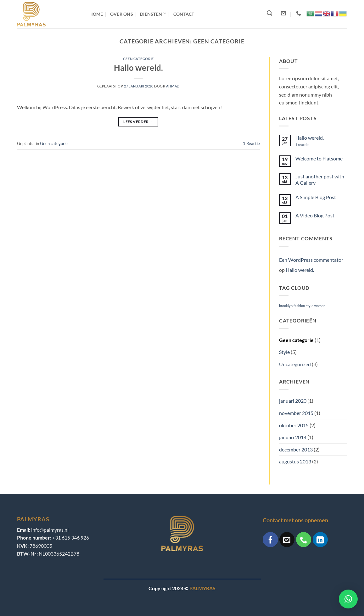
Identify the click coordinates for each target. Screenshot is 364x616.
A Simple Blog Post (316, 197)
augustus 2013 (295, 461)
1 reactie (307, 145)
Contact (184, 14)
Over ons (122, 14)
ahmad (173, 86)
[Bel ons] (304, 540)
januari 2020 (293, 401)
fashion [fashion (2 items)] (299, 306)
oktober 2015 (294, 425)
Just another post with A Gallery (320, 179)
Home (96, 14)
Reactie (251, 143)
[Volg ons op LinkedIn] (320, 540)
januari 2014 (293, 437)
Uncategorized (295, 364)
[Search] (269, 14)
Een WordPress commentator (311, 260)
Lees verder (138, 122)
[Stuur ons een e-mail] (287, 540)
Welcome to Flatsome (319, 158)
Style (284, 352)
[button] (348, 599)
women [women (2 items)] (320, 306)
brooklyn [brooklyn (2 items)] (286, 306)
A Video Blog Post (315, 215)
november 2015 (296, 413)
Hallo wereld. (138, 68)
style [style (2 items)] (310, 306)
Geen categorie (138, 59)
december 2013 (296, 449)
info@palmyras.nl (50, 530)
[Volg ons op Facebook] (270, 540)
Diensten (153, 14)
